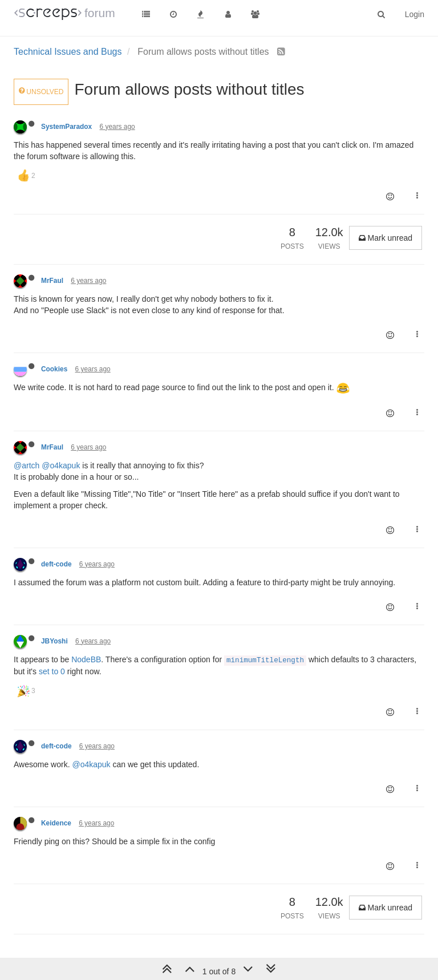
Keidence (56, 823)
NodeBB (86, 659)
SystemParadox (66, 127)
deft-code (56, 564)
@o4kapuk (61, 465)
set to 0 (52, 671)
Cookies (54, 369)
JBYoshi (54, 641)
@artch (27, 465)
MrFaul (52, 281)
